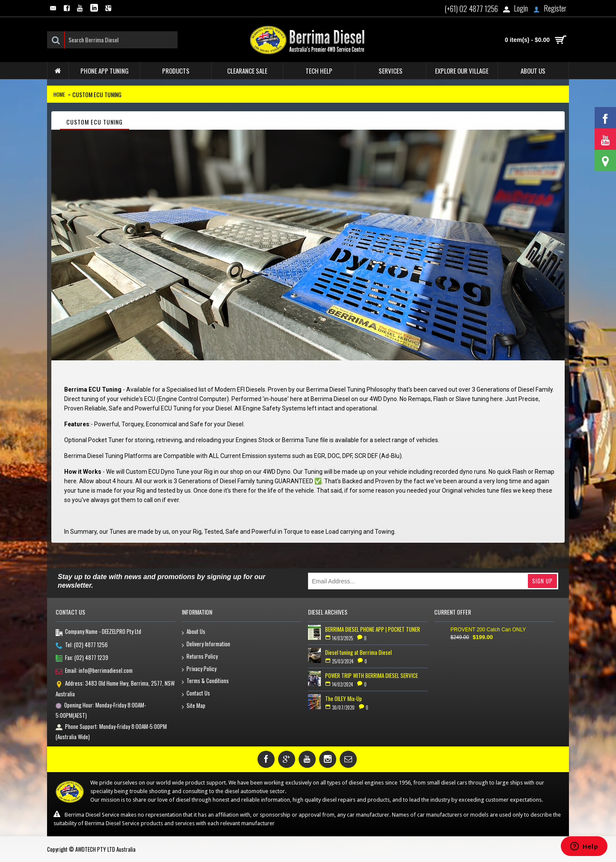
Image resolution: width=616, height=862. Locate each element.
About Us (194, 632)
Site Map (194, 706)
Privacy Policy (199, 669)
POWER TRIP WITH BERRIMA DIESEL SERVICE (372, 675)
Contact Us (196, 694)
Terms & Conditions (205, 681)
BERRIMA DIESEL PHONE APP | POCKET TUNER (373, 629)
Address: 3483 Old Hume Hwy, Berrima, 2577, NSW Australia (115, 688)
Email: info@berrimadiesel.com (94, 671)
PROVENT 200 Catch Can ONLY (488, 630)
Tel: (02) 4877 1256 (82, 645)
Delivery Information (206, 644)
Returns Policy (200, 657)
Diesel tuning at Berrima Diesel (358, 652)
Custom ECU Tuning (97, 94)
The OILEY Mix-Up (344, 699)
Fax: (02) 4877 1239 (82, 658)
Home (59, 94)
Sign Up (542, 581)
